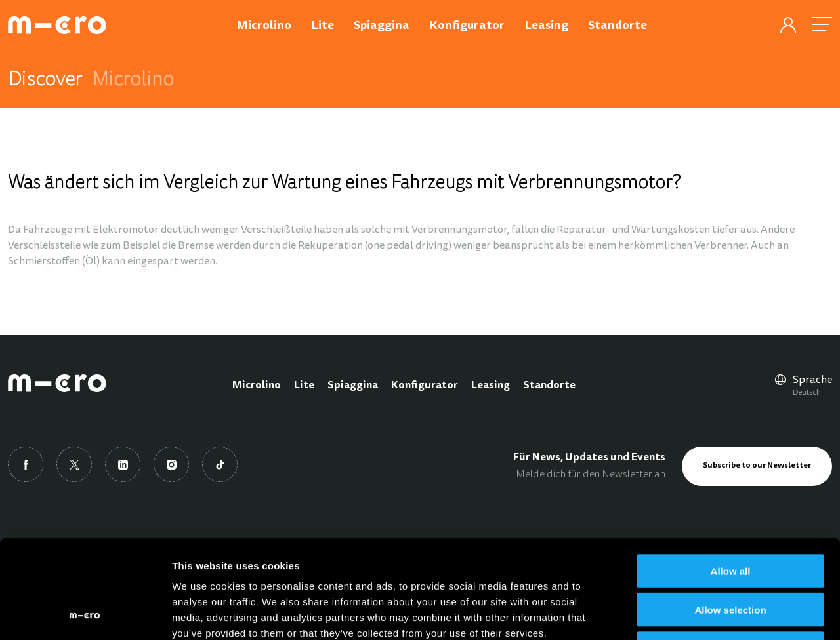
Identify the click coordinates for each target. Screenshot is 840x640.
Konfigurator (425, 386)
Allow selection (730, 518)
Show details (689, 614)
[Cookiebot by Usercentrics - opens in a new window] (85, 614)
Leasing (491, 386)
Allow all (731, 479)
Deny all (730, 556)
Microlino (257, 386)
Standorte (549, 386)
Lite (304, 386)
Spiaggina (353, 386)
